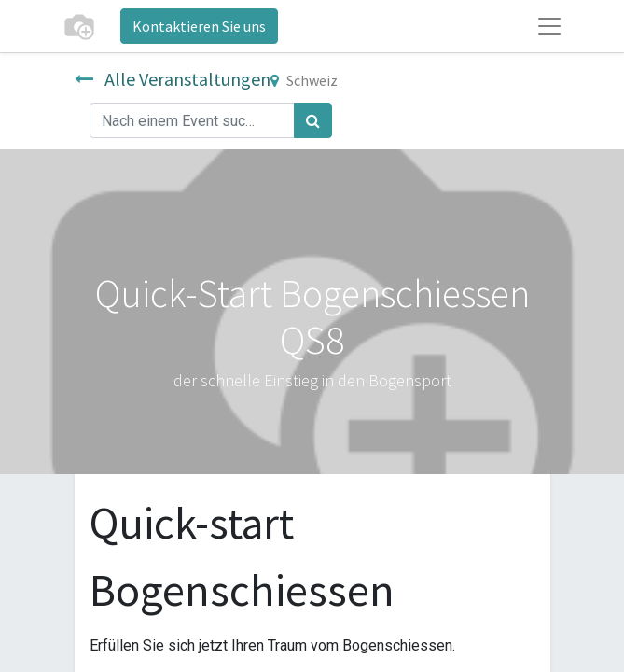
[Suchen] (313, 120)
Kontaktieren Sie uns (199, 26)
